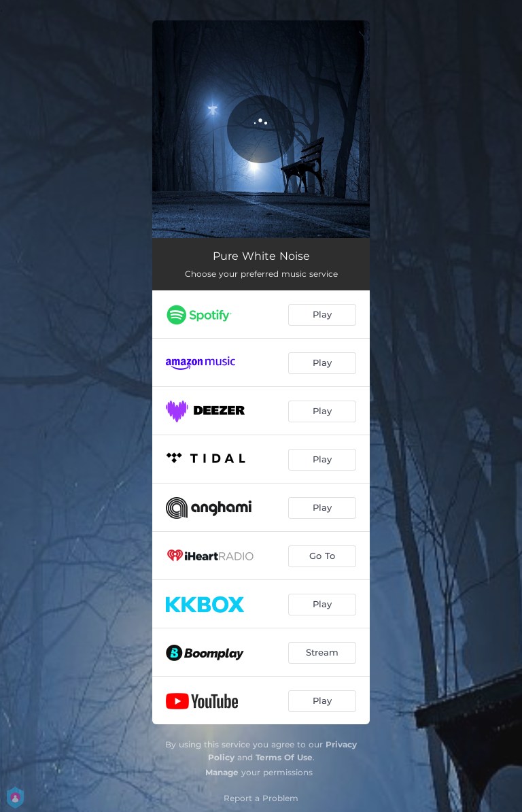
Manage (222, 772)
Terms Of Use (284, 757)
